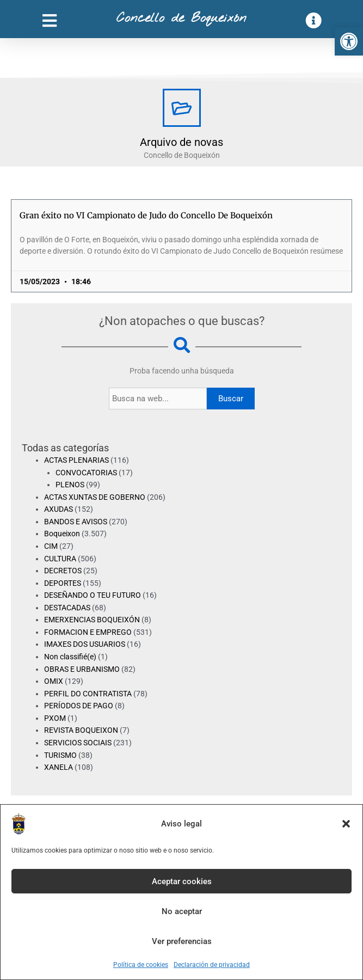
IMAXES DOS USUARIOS (85, 644)
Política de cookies (141, 965)
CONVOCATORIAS (86, 473)
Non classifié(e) (70, 657)
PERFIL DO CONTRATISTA (88, 694)
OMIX (54, 681)
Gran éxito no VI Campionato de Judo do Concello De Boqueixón (146, 215)
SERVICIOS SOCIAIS (78, 743)
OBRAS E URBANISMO (82, 669)
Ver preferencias (182, 941)
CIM (51, 546)
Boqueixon (62, 534)
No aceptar (182, 911)
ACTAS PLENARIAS (76, 460)
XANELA (59, 767)
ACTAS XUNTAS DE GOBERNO (95, 497)
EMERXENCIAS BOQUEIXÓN (92, 620)
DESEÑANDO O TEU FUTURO (93, 595)
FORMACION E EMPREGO (88, 632)
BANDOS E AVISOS (76, 522)
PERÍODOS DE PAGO (79, 706)
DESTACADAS (67, 608)
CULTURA (60, 559)
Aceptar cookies (182, 881)
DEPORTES (63, 583)
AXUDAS (59, 509)
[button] (349, 41)
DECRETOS (63, 571)
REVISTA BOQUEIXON (81, 730)
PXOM (55, 718)
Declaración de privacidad (212, 965)
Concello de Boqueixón (181, 19)
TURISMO (60, 755)
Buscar (231, 399)
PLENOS (70, 485)
